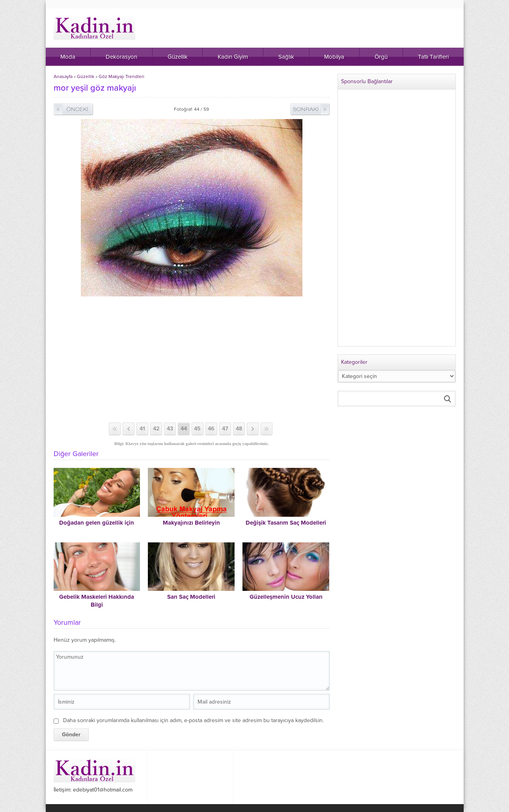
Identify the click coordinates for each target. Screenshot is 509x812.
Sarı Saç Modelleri (191, 597)
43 (170, 429)
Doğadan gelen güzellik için (97, 523)
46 (211, 429)
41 (142, 429)
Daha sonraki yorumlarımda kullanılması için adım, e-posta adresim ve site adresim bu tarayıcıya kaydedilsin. (193, 720)
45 (197, 429)
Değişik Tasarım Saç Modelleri (286, 523)
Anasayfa (63, 76)
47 (225, 429)
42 (156, 429)
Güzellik (86, 76)
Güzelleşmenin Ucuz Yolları (286, 597)
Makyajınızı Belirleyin (191, 523)
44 (184, 429)
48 (239, 429)
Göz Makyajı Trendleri (121, 76)
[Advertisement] (192, 359)
